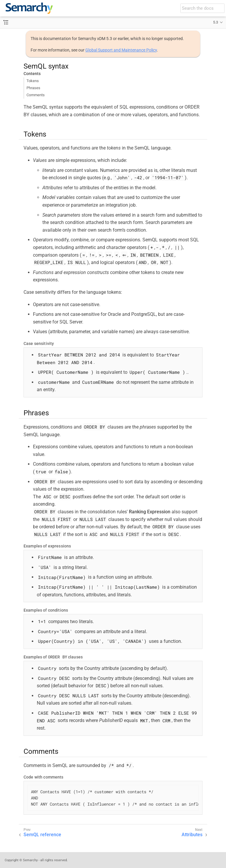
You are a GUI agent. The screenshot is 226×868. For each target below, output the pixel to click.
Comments (36, 95)
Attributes (192, 835)
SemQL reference (42, 835)
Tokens (33, 81)
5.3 (216, 22)
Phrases (33, 88)
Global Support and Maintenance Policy (121, 50)
